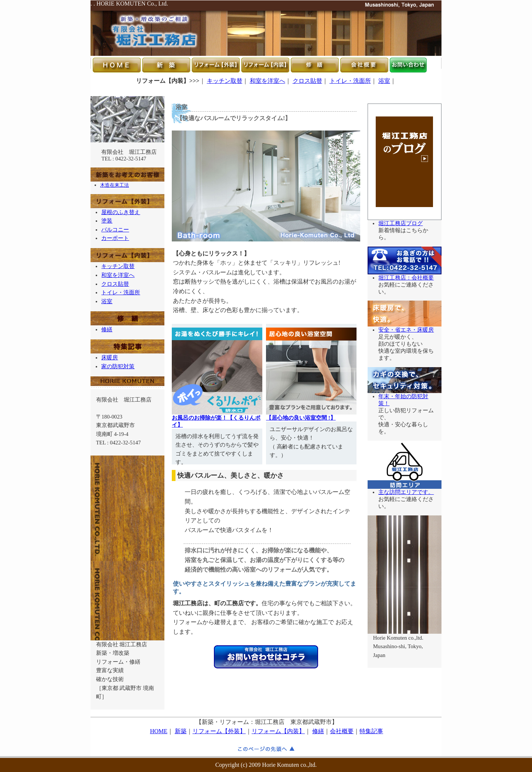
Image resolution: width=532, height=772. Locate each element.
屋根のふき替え (121, 212)
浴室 (384, 81)
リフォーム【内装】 (278, 731)
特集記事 (371, 731)
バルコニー (115, 230)
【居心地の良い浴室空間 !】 (301, 418)
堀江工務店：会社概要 (406, 278)
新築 (181, 731)
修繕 (107, 329)
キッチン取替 (225, 81)
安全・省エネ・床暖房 (406, 330)
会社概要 (342, 731)
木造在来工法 (115, 185)
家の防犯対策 (118, 366)
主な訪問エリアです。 (406, 492)
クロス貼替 (307, 81)
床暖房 (110, 358)
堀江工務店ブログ (400, 223)
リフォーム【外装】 (219, 731)
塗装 (107, 221)
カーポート (115, 238)
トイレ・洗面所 (350, 81)
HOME (159, 731)
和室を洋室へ (267, 81)
